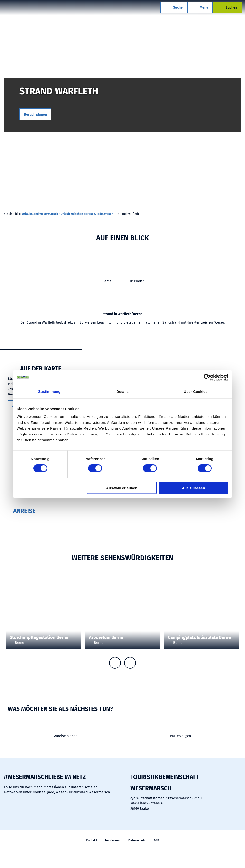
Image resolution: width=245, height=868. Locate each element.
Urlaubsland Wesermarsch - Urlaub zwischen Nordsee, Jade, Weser (67, 214)
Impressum (113, 840)
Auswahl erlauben (122, 488)
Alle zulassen (193, 488)
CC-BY (79, 616)
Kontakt (92, 840)
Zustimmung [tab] (50, 391)
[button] (35, 114)
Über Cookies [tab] (196, 391)
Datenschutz (137, 840)
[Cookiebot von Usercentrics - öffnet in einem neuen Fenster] (207, 377)
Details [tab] (122, 391)
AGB (156, 840)
